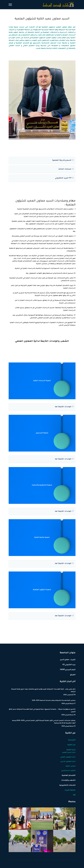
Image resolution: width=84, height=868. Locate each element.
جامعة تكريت (70, 790)
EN (74, 795)
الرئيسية (72, 740)
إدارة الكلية (71, 750)
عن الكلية (71, 745)
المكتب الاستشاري (68, 771)
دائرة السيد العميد (69, 753)
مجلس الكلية (71, 766)
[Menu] (10, 5)
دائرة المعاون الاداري (68, 762)
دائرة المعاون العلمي (68, 757)
